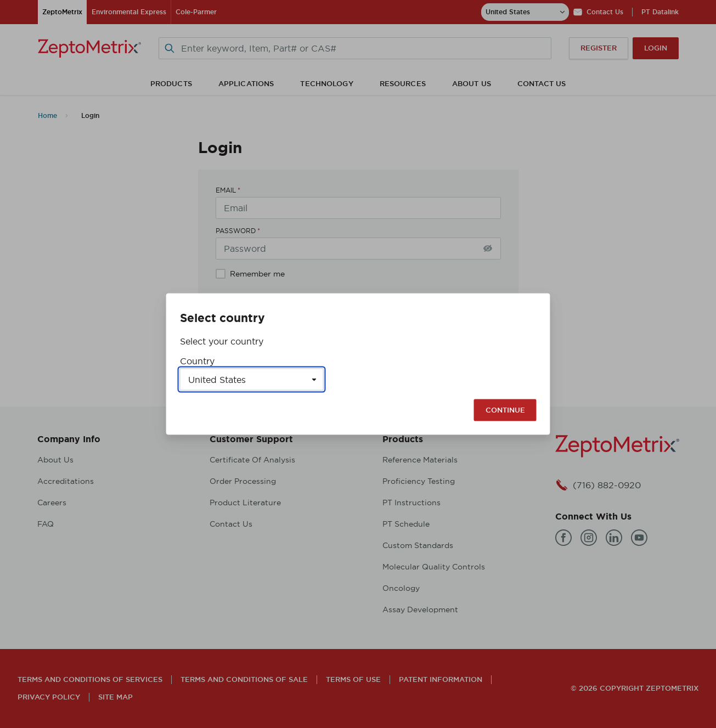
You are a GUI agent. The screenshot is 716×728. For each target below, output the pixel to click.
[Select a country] (252, 380)
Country (197, 361)
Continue (505, 410)
